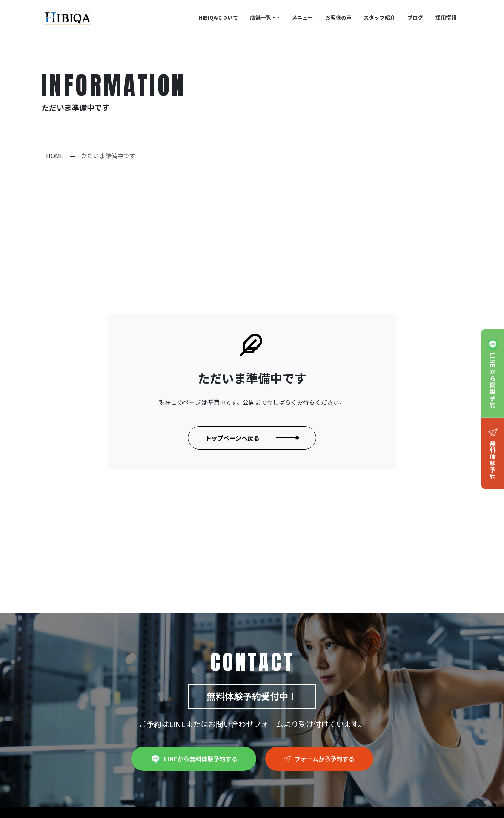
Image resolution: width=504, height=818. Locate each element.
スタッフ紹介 (380, 17)
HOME (55, 156)
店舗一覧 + (263, 17)
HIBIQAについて (218, 17)
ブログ (415, 17)
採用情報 (446, 17)
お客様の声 (338, 17)
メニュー (303, 17)
